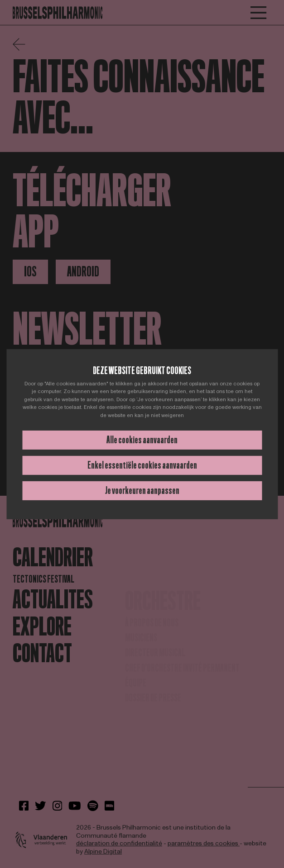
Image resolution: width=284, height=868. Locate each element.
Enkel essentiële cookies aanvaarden (142, 465)
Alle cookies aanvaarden (142, 440)
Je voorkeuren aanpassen (142, 491)
